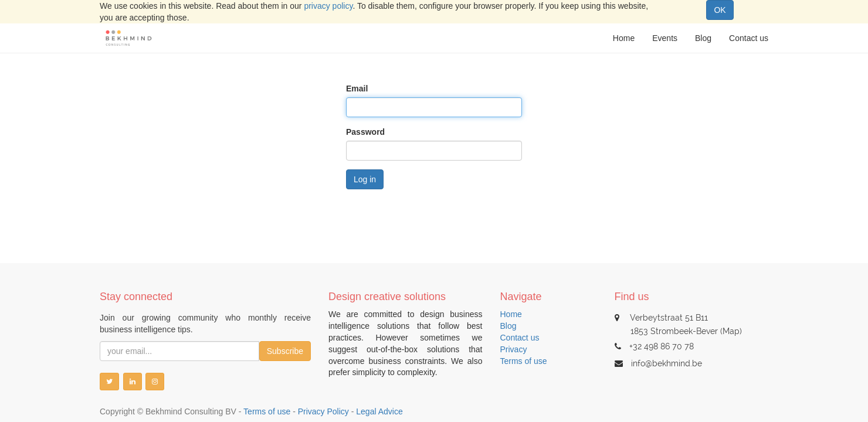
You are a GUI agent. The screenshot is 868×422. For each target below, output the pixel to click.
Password (365, 132)
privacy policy (328, 6)
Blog (508, 326)
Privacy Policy (323, 411)
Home (511, 314)
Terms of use (524, 361)
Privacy (514, 349)
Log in (365, 179)
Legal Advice (379, 411)
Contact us (520, 338)
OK (720, 10)
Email (357, 89)
